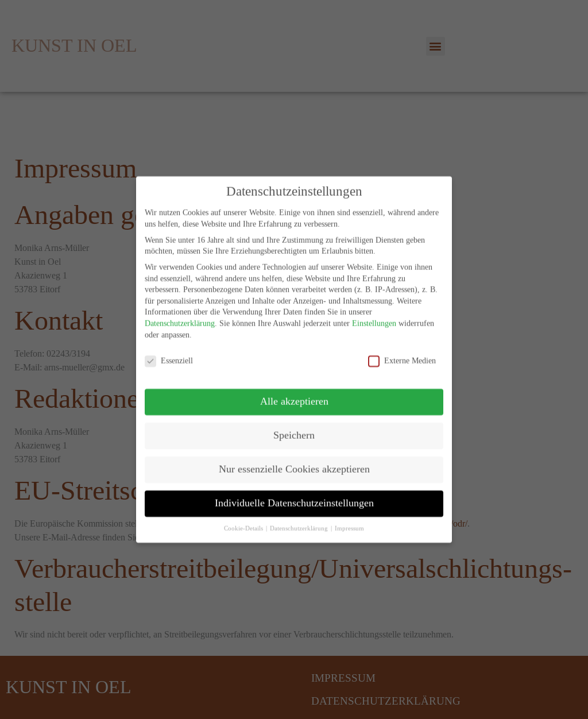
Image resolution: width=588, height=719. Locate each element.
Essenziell (169, 352)
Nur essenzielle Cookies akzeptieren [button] (294, 461)
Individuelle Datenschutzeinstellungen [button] (294, 494)
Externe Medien (402, 352)
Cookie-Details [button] (244, 520)
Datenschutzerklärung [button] (300, 520)
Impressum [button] (349, 520)
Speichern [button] (294, 427)
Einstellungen (374, 315)
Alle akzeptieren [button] (294, 393)
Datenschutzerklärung (180, 315)
